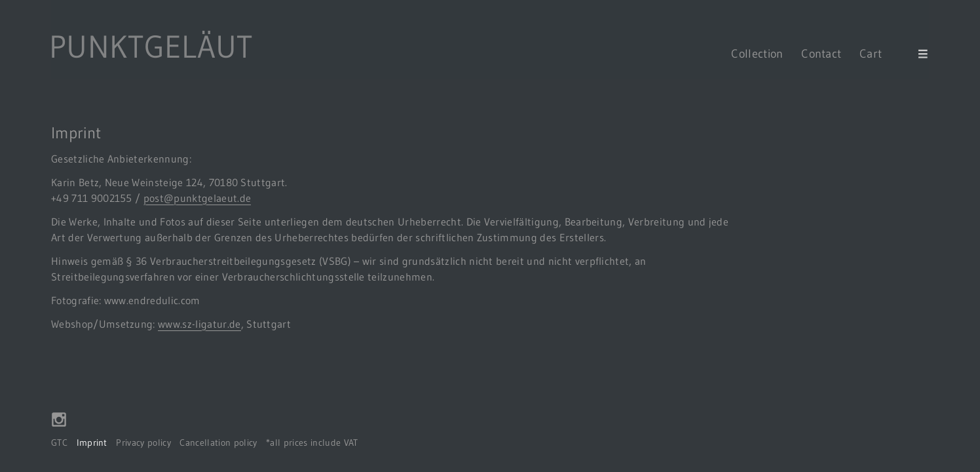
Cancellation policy (218, 443)
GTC (59, 443)
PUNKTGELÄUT (151, 47)
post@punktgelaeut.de (197, 198)
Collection (757, 53)
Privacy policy (143, 443)
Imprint (92, 443)
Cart (880, 53)
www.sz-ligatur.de (199, 324)
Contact (821, 53)
